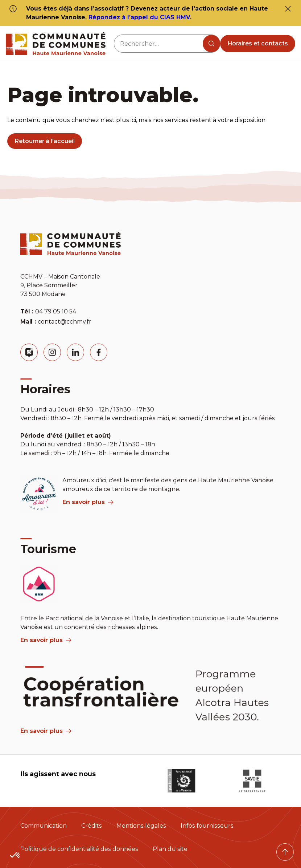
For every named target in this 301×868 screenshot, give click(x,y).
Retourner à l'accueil (45, 141)
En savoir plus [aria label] (88, 502)
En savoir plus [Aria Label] (46, 731)
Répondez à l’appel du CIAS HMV (139, 17)
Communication (44, 826)
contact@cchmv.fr (65, 322)
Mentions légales (141, 826)
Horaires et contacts (258, 43)
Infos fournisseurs (207, 826)
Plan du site (170, 849)
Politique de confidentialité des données (79, 849)
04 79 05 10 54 (56, 311)
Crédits (92, 826)
